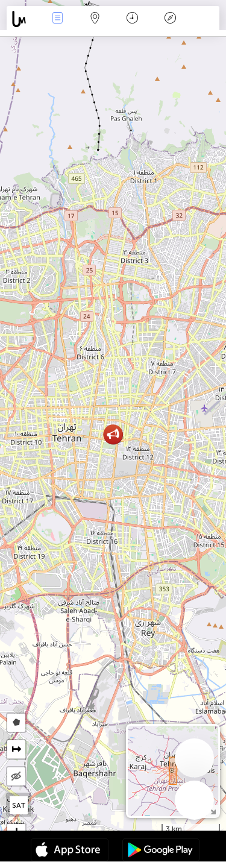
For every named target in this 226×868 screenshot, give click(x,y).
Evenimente (57, 19)
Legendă (170, 19)
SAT (19, 805)
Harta (95, 19)
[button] (113, 434)
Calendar (132, 19)
